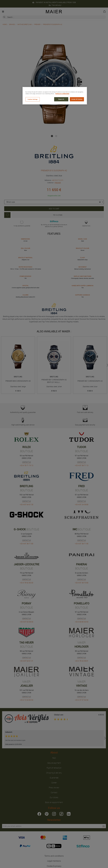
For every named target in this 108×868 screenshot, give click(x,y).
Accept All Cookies (77, 99)
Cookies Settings (33, 99)
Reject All (61, 99)
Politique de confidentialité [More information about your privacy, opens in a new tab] (62, 94)
